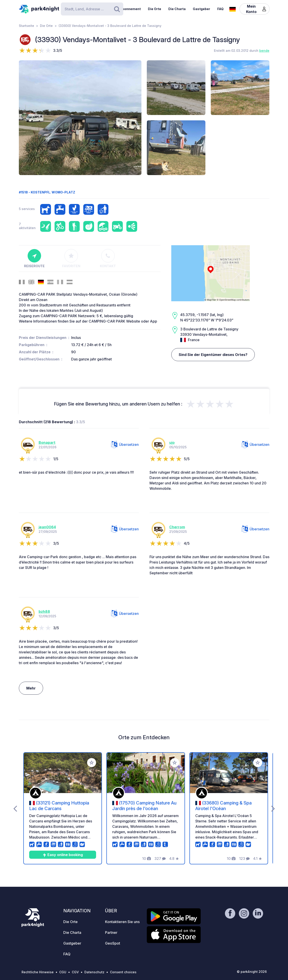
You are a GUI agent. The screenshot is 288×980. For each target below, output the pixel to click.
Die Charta (177, 9)
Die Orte (155, 9)
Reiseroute (34, 258)
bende (264, 51)
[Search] (92, 9)
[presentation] (15, 808)
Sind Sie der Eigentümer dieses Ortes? (213, 355)
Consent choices (123, 972)
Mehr (31, 688)
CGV (75, 972)
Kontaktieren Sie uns (122, 922)
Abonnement (130, 9)
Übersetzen (125, 444)
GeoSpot (113, 943)
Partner (111, 932)
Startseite (26, 26)
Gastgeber (201, 9)
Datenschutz (94, 972)
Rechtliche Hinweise (38, 972)
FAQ (220, 9)
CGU (63, 972)
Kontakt (108, 258)
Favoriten (71, 258)
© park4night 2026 (252, 972)
